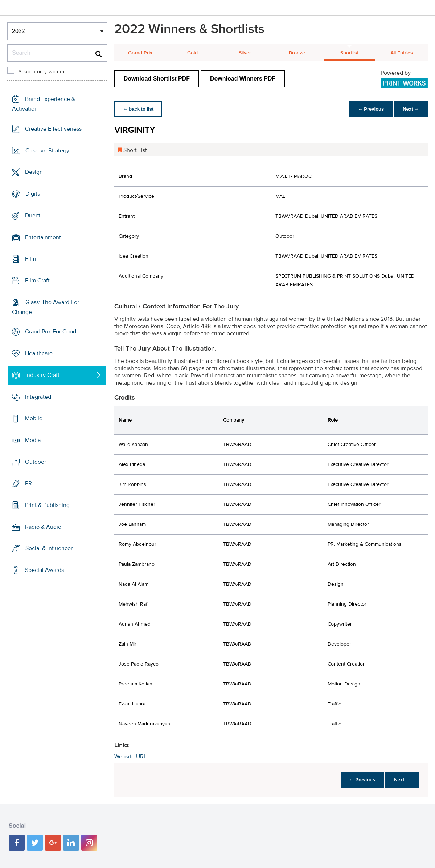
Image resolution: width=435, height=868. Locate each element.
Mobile (34, 418)
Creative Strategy (47, 151)
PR (28, 483)
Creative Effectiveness (53, 129)
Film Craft (37, 281)
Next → (411, 109)
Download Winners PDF (243, 79)
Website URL (130, 757)
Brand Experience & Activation (44, 104)
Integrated (38, 397)
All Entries (402, 53)
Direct (33, 216)
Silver (245, 53)
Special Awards (44, 570)
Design (34, 172)
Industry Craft (42, 375)
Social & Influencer (49, 548)
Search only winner (42, 72)
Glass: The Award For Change (46, 307)
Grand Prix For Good (51, 332)
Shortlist (349, 53)
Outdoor (36, 462)
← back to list (138, 109)
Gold (192, 53)
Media (33, 440)
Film (30, 259)
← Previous (371, 109)
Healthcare (39, 353)
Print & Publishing (47, 505)
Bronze (297, 53)
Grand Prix (140, 53)
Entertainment (43, 237)
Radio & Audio (43, 527)
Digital (34, 194)
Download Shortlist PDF (157, 79)
